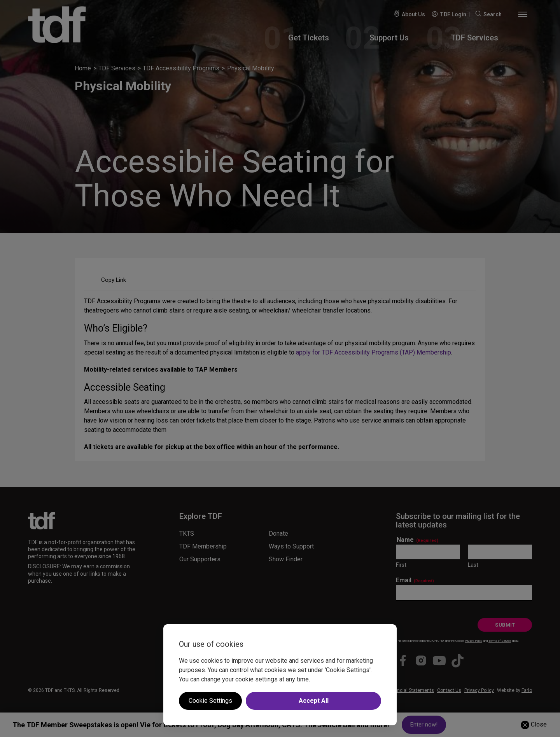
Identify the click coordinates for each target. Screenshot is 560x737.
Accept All (314, 701)
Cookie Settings (210, 701)
